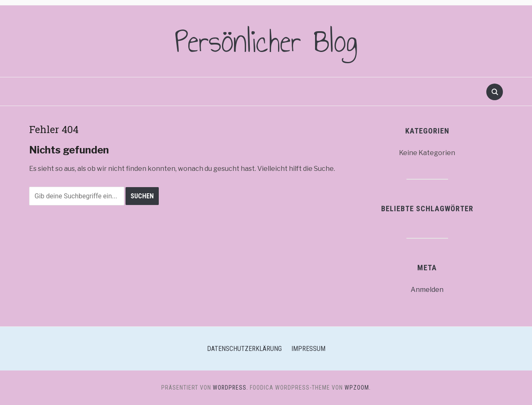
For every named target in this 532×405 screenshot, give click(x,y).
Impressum (308, 349)
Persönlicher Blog (266, 41)
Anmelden (427, 290)
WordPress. (230, 388)
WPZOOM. (358, 388)
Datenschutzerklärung (244, 349)
